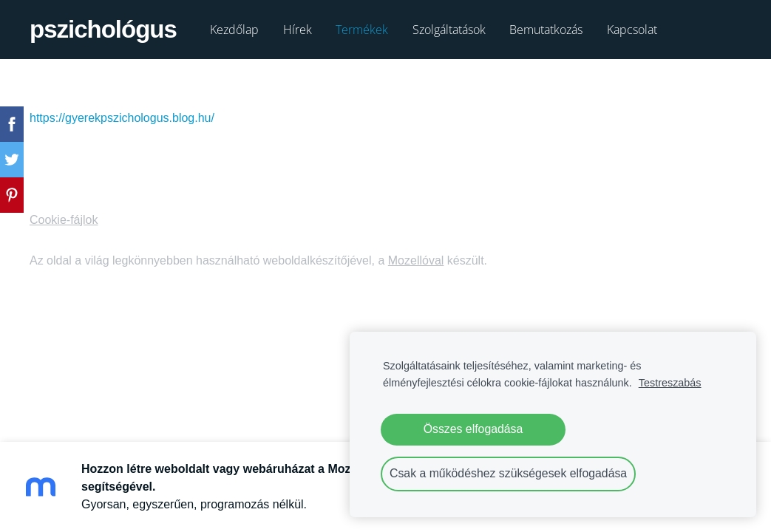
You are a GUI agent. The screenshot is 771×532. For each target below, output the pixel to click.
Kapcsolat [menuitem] (632, 30)
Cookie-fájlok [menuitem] (64, 220)
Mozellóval (416, 260)
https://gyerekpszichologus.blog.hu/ (122, 118)
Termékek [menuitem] (362, 30)
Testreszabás (670, 383)
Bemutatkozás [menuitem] (546, 30)
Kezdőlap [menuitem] (234, 30)
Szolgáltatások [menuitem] (449, 30)
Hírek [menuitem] (298, 30)
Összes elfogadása (473, 429)
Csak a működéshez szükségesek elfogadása (508, 473)
